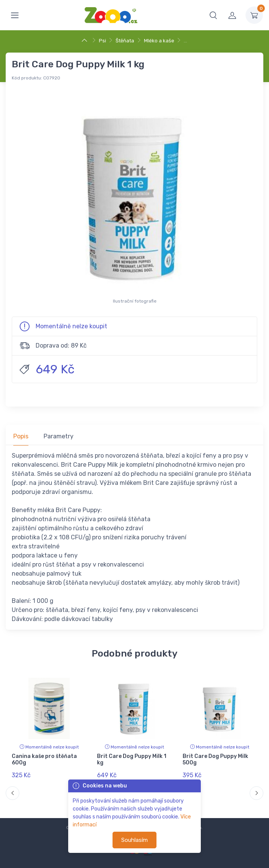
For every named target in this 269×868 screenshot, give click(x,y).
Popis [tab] (21, 436)
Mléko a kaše (159, 41)
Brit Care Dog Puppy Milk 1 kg (132, 759)
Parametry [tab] (59, 436)
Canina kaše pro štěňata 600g (44, 759)
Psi (102, 41)
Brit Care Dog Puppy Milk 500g (215, 759)
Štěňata (125, 41)
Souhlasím (134, 840)
